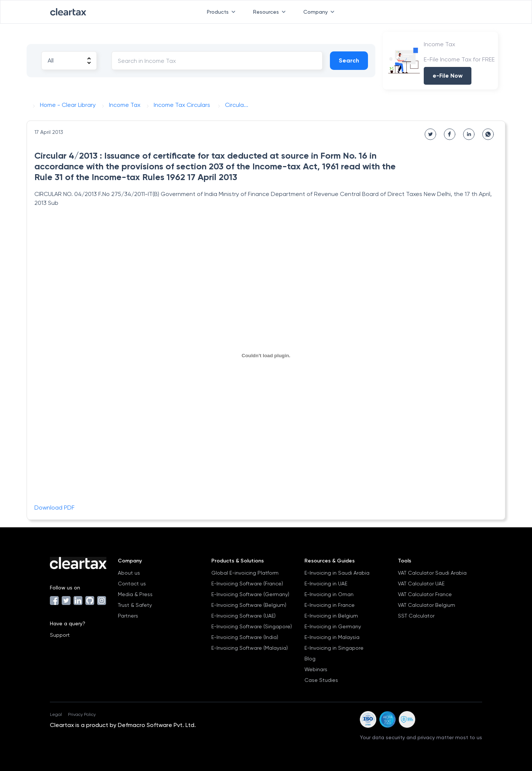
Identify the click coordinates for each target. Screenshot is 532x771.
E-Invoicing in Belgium (331, 616)
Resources (271, 12)
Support (60, 635)
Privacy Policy (82, 714)
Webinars (316, 669)
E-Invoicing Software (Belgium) (249, 605)
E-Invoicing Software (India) (245, 637)
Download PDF (54, 508)
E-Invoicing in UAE (326, 584)
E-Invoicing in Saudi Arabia (337, 573)
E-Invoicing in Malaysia (332, 637)
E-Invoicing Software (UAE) (243, 616)
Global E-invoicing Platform (245, 573)
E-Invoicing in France (330, 605)
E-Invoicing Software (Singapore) (252, 626)
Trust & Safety (135, 605)
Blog (310, 659)
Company (320, 12)
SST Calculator (416, 616)
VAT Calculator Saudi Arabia (432, 573)
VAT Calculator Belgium (427, 605)
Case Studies (321, 680)
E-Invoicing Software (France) (247, 584)
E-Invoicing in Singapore (334, 648)
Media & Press (135, 594)
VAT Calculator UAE (421, 584)
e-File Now (448, 76)
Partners (128, 616)
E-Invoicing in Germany (333, 626)
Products (223, 12)
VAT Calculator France (425, 594)
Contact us (132, 584)
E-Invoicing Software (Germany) (250, 594)
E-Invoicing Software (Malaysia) (250, 648)
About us (129, 573)
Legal (56, 714)
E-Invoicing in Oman (329, 594)
